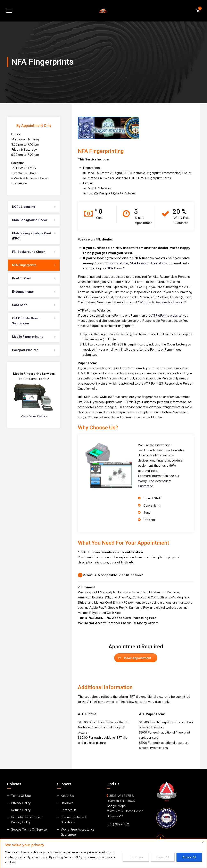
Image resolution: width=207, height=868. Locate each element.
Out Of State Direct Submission (26, 321)
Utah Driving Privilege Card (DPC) (32, 236)
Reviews (67, 803)
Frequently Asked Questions (73, 820)
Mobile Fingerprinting (28, 337)
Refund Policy (21, 810)
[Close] (203, 842)
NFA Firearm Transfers (148, 263)
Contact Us (69, 810)
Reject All (163, 857)
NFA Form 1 (116, 268)
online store (118, 263)
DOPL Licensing (24, 207)
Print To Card (22, 278)
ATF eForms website (166, 315)
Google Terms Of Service (29, 829)
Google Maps (116, 806)
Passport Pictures (25, 350)
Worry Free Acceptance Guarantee (78, 832)
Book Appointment (135, 658)
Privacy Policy (21, 803)
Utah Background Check (30, 220)
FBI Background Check (29, 252)
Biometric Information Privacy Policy (26, 820)
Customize (136, 857)
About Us (67, 796)
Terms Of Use (21, 796)
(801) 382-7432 (118, 824)
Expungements (23, 292)
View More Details (34, 416)
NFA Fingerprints (24, 265)
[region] (103, 853)
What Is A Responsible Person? (162, 302)
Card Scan (20, 305)
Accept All (189, 857)
